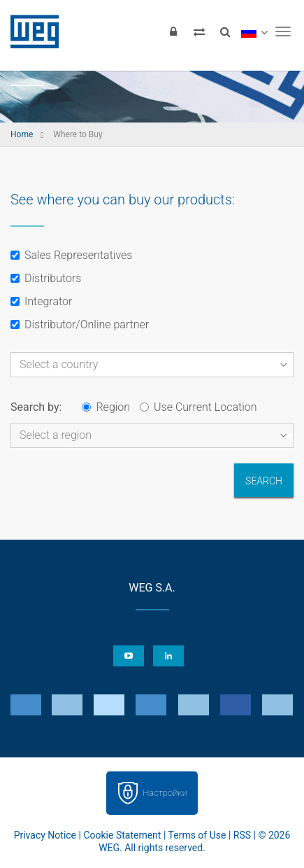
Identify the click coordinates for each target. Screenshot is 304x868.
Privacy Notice (45, 835)
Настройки (165, 793)
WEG (30, 31)
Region (106, 407)
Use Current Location (198, 407)
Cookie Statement (122, 835)
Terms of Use (197, 835)
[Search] (225, 31)
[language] (254, 31)
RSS (242, 835)
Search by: (36, 407)
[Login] (173, 31)
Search (264, 481)
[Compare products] (199, 31)
